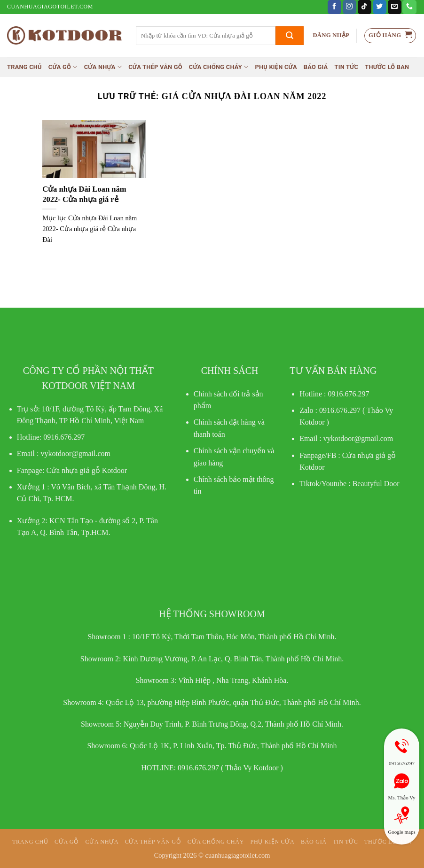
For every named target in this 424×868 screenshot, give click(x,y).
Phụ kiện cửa (276, 67)
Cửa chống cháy (219, 67)
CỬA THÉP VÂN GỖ (155, 67)
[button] (331, 35)
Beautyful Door (376, 484)
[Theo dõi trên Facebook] (334, 7)
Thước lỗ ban (387, 67)
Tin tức (346, 67)
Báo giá (316, 67)
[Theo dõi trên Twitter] (380, 7)
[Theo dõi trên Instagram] (349, 7)
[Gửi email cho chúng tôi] (395, 7)
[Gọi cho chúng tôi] (409, 7)
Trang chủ (24, 67)
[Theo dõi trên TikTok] (365, 7)
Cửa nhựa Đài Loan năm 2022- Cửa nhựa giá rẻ (84, 194)
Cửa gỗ (63, 67)
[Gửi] (290, 36)
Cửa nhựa (103, 67)
